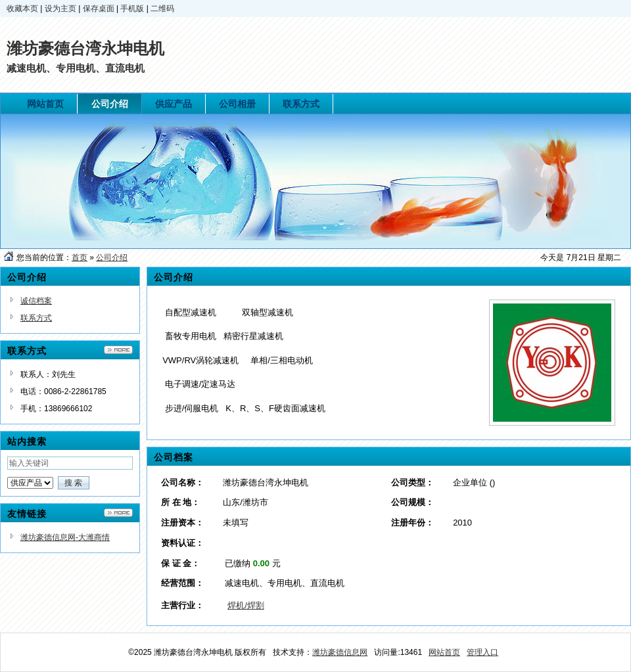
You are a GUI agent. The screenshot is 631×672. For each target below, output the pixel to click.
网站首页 (444, 652)
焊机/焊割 (246, 605)
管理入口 (482, 652)
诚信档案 (36, 301)
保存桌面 (99, 9)
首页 (80, 258)
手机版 (132, 9)
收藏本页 (22, 9)
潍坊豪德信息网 (340, 652)
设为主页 (60, 9)
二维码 (162, 9)
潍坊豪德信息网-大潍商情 (65, 537)
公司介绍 (112, 258)
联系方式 (36, 318)
